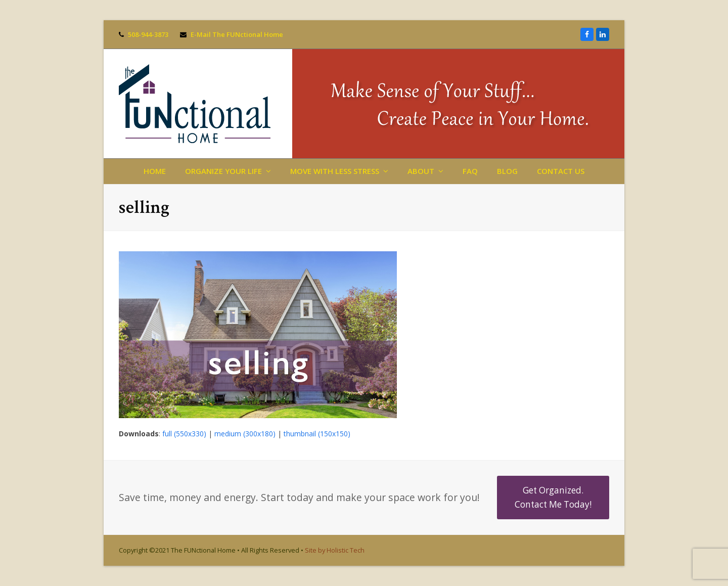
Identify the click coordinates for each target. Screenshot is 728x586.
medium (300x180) (245, 434)
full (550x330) (184, 434)
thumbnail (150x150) (317, 434)
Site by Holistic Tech (335, 550)
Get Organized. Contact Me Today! (553, 497)
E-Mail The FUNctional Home (237, 34)
